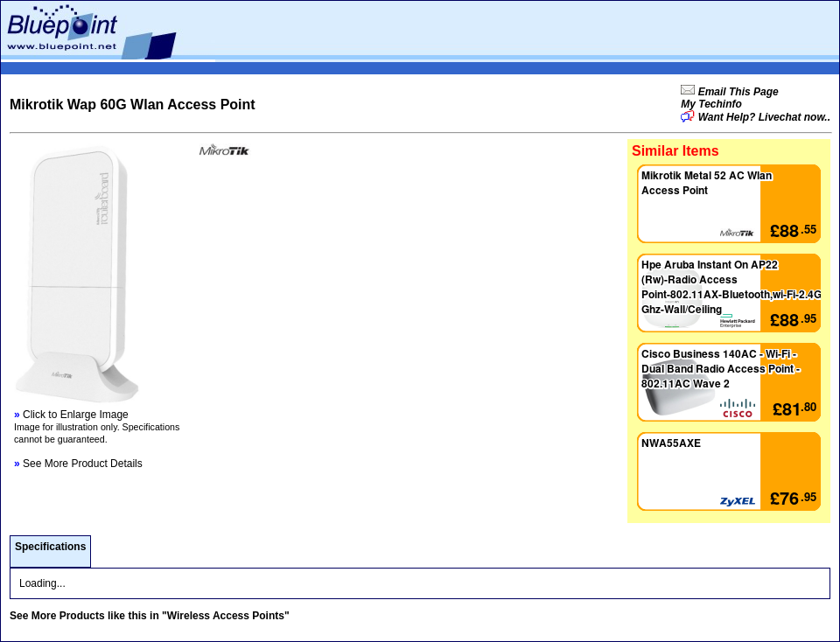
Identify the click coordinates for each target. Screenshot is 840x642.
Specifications (50, 547)
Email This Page (736, 92)
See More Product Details (78, 464)
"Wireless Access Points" (226, 616)
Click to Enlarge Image (71, 415)
